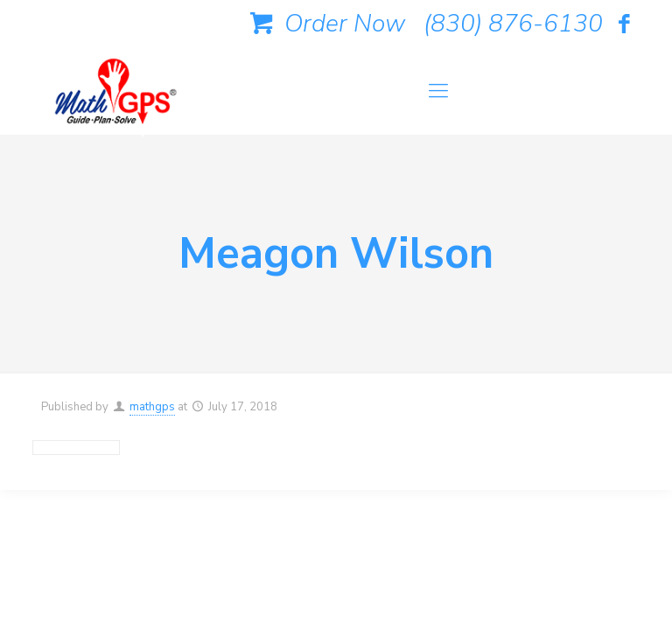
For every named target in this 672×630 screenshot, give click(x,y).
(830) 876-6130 (513, 24)
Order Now (325, 24)
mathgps (152, 407)
